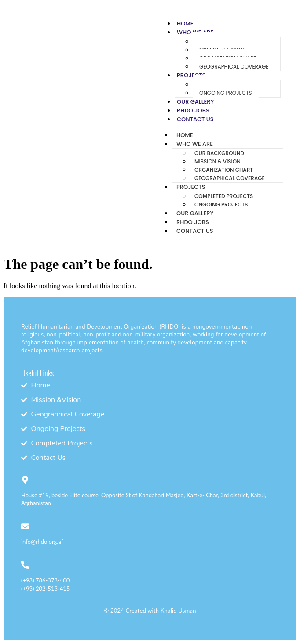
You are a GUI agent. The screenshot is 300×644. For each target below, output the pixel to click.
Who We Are (195, 144)
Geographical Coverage (234, 67)
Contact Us (195, 119)
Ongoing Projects (226, 93)
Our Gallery (195, 102)
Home (185, 24)
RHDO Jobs (193, 110)
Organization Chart (224, 170)
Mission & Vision (218, 161)
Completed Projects (224, 196)
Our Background (219, 153)
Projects (191, 75)
